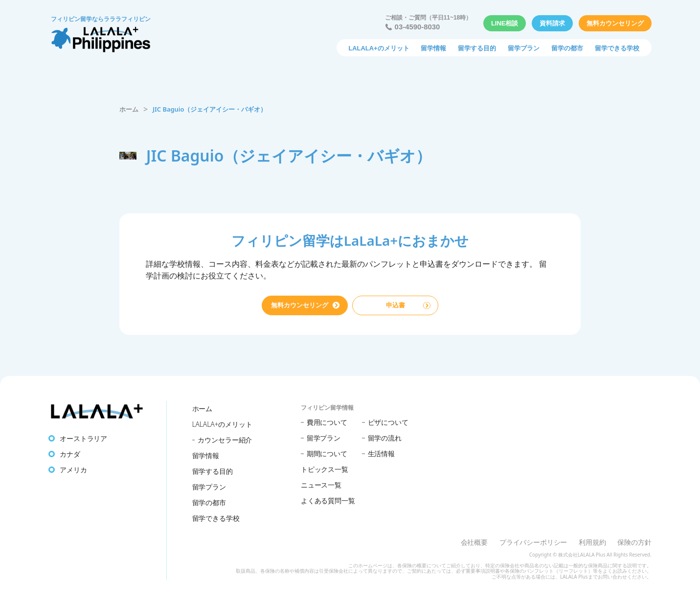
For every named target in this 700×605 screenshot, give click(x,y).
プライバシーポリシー (533, 542)
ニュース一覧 (321, 485)
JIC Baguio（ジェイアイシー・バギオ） (210, 109)
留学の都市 (567, 48)
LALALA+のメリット (379, 48)
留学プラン (524, 48)
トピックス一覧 (325, 469)
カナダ (70, 454)
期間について (327, 454)
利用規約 (592, 542)
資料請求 (552, 23)
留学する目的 (477, 48)
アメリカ (73, 470)
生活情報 (381, 454)
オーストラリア (83, 438)
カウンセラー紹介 (225, 440)
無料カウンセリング (615, 23)
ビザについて (388, 422)
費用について (327, 422)
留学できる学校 (617, 48)
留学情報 (433, 48)
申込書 (395, 305)
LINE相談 (505, 23)
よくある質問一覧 (328, 500)
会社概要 (474, 542)
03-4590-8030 (418, 27)
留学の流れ (385, 438)
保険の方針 (634, 542)
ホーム (129, 109)
